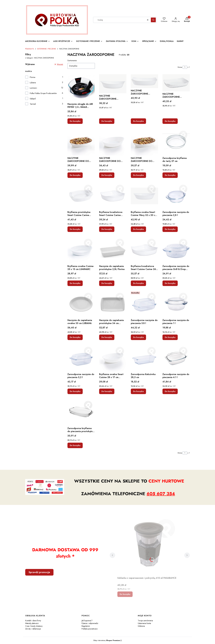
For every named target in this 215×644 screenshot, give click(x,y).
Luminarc (33, 88)
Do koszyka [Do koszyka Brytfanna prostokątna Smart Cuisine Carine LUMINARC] (75, 229)
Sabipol (33, 99)
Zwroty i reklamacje (33, 629)
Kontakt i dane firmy (33, 621)
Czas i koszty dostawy (34, 626)
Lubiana (33, 83)
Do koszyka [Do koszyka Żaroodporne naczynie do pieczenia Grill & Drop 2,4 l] (170, 283)
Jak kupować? (87, 621)
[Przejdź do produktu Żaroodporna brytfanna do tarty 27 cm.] (176, 142)
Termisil (33, 104)
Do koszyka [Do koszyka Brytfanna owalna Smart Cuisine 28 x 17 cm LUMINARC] (107, 391)
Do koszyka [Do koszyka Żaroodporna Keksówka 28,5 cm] (138, 391)
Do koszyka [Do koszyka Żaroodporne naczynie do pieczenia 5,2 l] (75, 391)
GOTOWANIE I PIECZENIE (47, 49)
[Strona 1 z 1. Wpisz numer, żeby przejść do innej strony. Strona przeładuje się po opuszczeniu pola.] (185, 67)
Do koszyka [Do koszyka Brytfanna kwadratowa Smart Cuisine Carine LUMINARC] (107, 229)
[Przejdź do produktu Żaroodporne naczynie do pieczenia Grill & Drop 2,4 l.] (176, 250)
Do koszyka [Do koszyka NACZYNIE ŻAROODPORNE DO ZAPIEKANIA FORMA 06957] (138, 175)
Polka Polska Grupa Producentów (43, 93)
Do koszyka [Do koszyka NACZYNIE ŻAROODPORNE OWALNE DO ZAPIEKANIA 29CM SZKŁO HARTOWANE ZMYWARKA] (107, 121)
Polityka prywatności (90, 629)
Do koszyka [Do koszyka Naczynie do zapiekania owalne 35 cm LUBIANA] (75, 337)
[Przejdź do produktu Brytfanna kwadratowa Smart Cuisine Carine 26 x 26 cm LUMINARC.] (144, 250)
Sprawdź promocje (39, 572)
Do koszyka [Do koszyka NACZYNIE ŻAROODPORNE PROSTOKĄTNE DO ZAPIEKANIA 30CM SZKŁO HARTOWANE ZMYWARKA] (138, 121)
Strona (180, 67)
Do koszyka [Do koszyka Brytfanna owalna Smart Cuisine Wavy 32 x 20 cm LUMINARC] (138, 229)
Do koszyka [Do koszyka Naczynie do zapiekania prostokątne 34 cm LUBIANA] (107, 337)
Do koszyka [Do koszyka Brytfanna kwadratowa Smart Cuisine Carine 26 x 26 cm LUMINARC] (138, 283)
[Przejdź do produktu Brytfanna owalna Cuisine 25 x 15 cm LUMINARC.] (81, 250)
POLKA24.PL (30, 49)
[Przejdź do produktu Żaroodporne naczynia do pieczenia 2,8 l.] (176, 196)
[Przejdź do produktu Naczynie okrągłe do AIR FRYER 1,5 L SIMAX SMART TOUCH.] (81, 88)
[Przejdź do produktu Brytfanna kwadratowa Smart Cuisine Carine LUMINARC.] (113, 196)
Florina (32, 77)
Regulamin (86, 626)
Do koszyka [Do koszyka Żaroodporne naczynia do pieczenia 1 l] (170, 337)
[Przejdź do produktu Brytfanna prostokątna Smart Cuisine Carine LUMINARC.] (81, 196)
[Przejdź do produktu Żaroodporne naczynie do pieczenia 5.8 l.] (144, 304)
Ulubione (141, 626)
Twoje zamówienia (145, 621)
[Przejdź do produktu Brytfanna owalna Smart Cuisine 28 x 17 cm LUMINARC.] (113, 358)
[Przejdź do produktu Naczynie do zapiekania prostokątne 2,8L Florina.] (113, 250)
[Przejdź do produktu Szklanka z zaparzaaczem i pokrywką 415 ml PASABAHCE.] (150, 545)
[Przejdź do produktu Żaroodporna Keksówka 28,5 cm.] (144, 358)
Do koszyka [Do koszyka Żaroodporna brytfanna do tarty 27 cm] (170, 175)
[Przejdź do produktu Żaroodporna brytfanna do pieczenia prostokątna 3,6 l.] (81, 412)
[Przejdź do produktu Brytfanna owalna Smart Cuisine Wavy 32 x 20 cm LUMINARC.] (144, 196)
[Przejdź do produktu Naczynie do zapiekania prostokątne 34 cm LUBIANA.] (113, 304)
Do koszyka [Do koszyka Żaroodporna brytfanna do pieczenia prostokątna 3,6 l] (75, 445)
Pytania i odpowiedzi (90, 623)
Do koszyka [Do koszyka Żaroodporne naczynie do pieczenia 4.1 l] (170, 391)
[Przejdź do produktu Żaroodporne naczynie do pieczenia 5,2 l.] (81, 358)
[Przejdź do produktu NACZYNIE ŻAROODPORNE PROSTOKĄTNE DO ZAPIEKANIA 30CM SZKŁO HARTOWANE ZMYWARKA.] (144, 81)
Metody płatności (32, 623)
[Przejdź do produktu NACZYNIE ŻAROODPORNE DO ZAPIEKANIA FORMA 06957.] (144, 142)
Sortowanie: (72, 60)
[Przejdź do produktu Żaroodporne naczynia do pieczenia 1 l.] (176, 304)
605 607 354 (161, 494)
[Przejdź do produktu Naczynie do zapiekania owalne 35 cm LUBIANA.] (81, 304)
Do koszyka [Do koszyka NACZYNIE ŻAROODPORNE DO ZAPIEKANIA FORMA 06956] (75, 175)
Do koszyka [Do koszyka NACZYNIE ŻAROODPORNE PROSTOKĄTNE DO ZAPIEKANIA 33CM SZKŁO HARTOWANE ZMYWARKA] (170, 121)
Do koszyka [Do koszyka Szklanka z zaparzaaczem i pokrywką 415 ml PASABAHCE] (125, 594)
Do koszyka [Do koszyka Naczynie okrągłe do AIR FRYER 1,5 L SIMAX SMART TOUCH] (75, 121)
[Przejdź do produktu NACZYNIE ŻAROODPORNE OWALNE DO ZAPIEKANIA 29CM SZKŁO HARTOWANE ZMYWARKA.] (113, 84)
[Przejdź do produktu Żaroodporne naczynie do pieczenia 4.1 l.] (176, 358)
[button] (153, 20)
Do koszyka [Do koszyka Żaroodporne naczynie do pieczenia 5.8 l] (138, 337)
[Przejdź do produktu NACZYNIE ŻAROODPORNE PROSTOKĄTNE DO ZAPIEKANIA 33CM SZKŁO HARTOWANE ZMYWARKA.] (176, 83)
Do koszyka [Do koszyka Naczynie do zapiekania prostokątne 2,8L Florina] (107, 283)
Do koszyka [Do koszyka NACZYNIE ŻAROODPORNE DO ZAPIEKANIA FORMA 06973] (107, 175)
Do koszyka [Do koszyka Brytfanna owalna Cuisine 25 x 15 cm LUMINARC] (75, 283)
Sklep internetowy (107, 640)
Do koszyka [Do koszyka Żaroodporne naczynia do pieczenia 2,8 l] (170, 229)
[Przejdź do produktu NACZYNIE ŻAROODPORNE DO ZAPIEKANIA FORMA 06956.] (81, 142)
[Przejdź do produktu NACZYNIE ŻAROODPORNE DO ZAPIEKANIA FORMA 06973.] (113, 142)
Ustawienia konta (144, 623)
